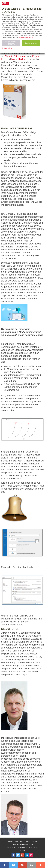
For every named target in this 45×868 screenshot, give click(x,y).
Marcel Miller (18, 59)
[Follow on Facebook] (13, 855)
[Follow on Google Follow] (22, 855)
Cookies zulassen (31, 43)
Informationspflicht (23, 844)
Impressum (13, 841)
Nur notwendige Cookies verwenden (11, 43)
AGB (21, 841)
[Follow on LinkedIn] (27, 855)
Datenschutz (31, 841)
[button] (4, 865)
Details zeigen (7, 48)
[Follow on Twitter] (18, 855)
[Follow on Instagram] (31, 855)
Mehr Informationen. (26, 37)
